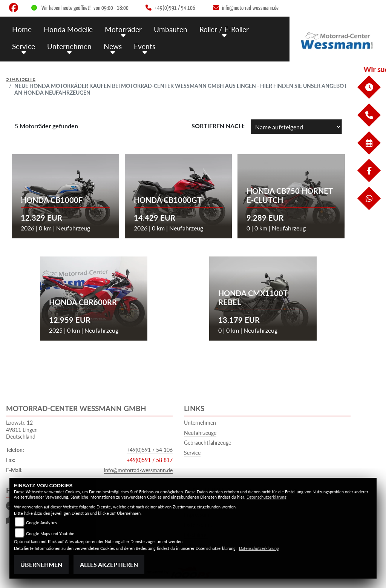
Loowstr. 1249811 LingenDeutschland (22, 430)
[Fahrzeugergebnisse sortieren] (296, 127)
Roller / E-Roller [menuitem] (224, 29)
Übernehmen (41, 564)
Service (192, 453)
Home (22, 29)
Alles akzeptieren (109, 564)
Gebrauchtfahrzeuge (208, 443)
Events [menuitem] (145, 46)
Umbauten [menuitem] (171, 29)
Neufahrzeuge (200, 433)
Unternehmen (200, 423)
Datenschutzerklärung (267, 497)
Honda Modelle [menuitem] (68, 29)
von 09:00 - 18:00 (111, 8)
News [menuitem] (113, 46)
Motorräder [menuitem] (123, 29)
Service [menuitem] (24, 46)
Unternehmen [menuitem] (69, 46)
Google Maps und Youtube (50, 533)
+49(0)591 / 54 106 (150, 450)
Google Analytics (41, 523)
